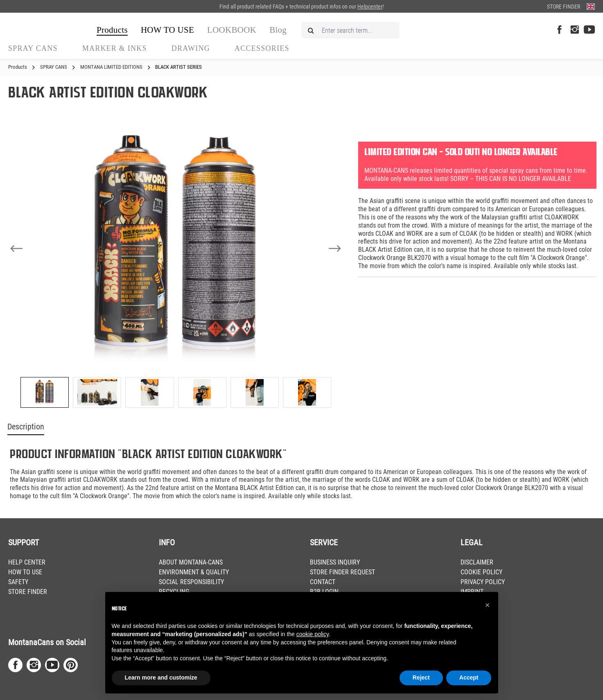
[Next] (335, 248)
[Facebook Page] (559, 30)
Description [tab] (26, 427)
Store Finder (563, 7)
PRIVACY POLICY (483, 582)
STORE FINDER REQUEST (342, 572)
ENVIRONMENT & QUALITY (194, 572)
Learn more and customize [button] (161, 677)
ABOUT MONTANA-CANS (191, 562)
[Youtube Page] (589, 30)
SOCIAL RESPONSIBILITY (191, 582)
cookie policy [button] (313, 634)
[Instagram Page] (575, 30)
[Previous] (16, 248)
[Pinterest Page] (71, 665)
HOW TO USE (25, 572)
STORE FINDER (28, 592)
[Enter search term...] (350, 30)
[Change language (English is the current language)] (591, 6)
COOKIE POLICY (481, 572)
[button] (488, 605)
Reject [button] (421, 677)
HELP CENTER (27, 562)
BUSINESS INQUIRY (335, 562)
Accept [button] (469, 677)
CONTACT (323, 582)
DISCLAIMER (477, 562)
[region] (176, 267)
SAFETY (18, 582)
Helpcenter (370, 7)
